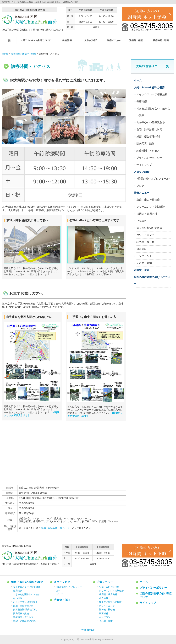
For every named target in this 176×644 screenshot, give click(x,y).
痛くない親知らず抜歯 (149, 228)
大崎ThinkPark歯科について (36, 42)
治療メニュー (114, 42)
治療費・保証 (136, 42)
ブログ (140, 186)
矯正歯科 (142, 249)
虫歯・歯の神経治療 (148, 200)
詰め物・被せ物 (145, 242)
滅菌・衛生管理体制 (148, 136)
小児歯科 (142, 221)
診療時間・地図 (161, 42)
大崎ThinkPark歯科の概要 (149, 87)
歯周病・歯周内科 (147, 214)
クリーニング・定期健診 (151, 207)
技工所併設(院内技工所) (25, 610)
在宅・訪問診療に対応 (149, 129)
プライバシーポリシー (149, 158)
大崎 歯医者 (88, 630)
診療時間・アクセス (148, 151)
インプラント (144, 256)
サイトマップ (144, 165)
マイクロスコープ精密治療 (152, 94)
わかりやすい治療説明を (151, 122)
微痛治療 (67, 42)
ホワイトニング (145, 235)
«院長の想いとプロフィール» (153, 179)
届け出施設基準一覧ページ (55, 528)
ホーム (9, 42)
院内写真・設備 (145, 144)
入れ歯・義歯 (144, 263)
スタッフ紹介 (91, 42)
